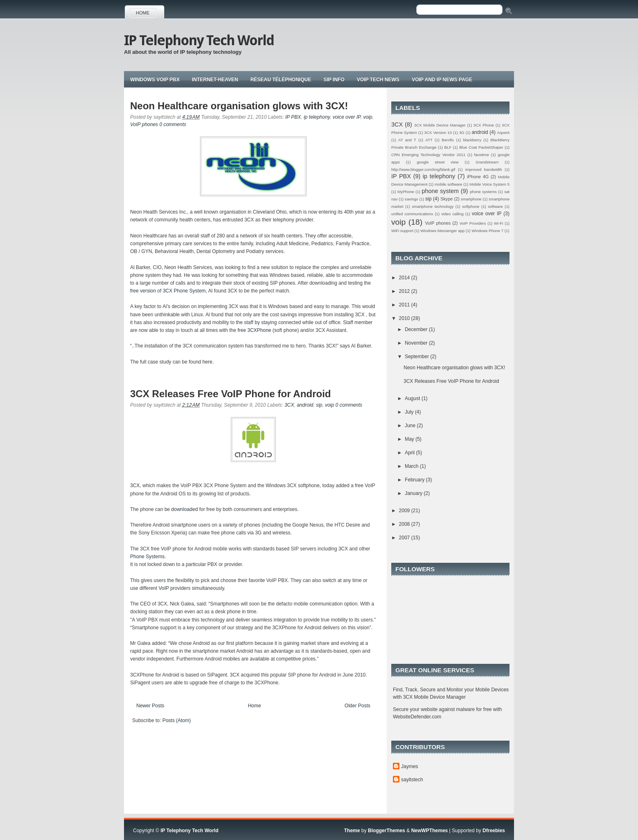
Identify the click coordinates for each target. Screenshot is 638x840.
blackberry (472, 140)
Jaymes (410, 766)
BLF (448, 147)
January (414, 493)
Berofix (448, 140)
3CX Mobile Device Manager (440, 125)
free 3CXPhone (254, 330)
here (207, 362)
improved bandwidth (484, 169)
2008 (405, 524)
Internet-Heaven (215, 80)
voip (368, 117)
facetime (482, 155)
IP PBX (293, 117)
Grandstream (487, 162)
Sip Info (334, 80)
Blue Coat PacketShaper (481, 147)
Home (143, 13)
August (413, 398)
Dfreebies (494, 831)
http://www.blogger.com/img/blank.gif (423, 169)
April (410, 453)
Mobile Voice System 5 (489, 184)
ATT (429, 140)
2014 (405, 278)
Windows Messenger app (443, 231)
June (411, 426)
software (495, 206)
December (417, 329)
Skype (447, 199)
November (417, 343)
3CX (289, 405)
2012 (405, 291)
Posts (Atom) (176, 720)
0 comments (173, 124)
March (412, 466)
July (410, 412)
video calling (452, 214)
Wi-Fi (498, 223)
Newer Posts (150, 706)
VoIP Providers (473, 223)
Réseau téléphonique (281, 80)
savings (412, 199)
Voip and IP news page (442, 80)
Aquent (503, 132)
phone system (440, 191)
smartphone (471, 199)
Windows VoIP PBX (155, 80)
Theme (352, 831)
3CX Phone (484, 125)
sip (319, 405)
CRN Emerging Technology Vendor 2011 (428, 155)
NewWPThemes (429, 831)
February (415, 480)
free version (143, 291)
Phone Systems (147, 557)
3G (462, 132)
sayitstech (412, 780)
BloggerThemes (387, 831)
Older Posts (357, 706)
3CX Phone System (184, 291)
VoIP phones (144, 124)
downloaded (185, 509)
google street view (438, 162)
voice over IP (347, 117)
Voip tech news (378, 80)
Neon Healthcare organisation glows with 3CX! (239, 106)
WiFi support (402, 231)
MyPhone (406, 192)
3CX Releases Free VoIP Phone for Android (231, 394)
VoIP (164, 588)
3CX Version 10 (438, 132)
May (410, 439)
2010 (405, 318)
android (305, 405)
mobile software (449, 184)
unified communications (412, 214)
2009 (405, 511)
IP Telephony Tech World (199, 40)
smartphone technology (433, 206)
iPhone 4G (478, 177)
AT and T (407, 140)
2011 (405, 305)
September (418, 357)
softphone (471, 206)
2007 (405, 538)
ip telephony (317, 117)
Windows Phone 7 (488, 231)
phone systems (483, 192)
